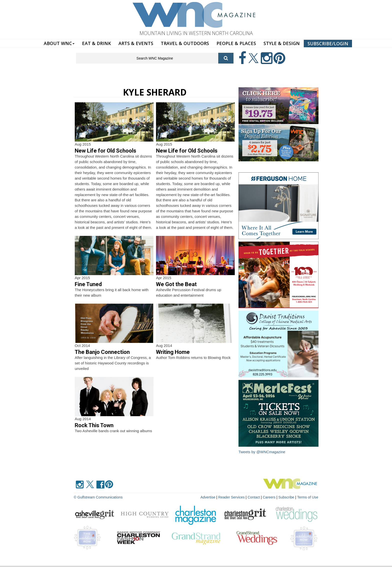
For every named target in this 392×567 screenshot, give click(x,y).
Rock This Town (94, 425)
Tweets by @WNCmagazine (262, 452)
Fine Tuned (88, 284)
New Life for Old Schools (105, 151)
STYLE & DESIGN (282, 43)
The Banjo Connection (102, 352)
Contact (255, 497)
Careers (270, 497)
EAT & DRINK (96, 43)
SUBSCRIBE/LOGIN (328, 44)
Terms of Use (308, 497)
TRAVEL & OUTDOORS (185, 43)
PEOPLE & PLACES (236, 43)
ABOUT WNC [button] (59, 43)
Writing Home (173, 352)
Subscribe (287, 497)
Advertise (210, 497)
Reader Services (233, 497)
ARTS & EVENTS (136, 43)
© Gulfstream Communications (98, 497)
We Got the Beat (176, 284)
